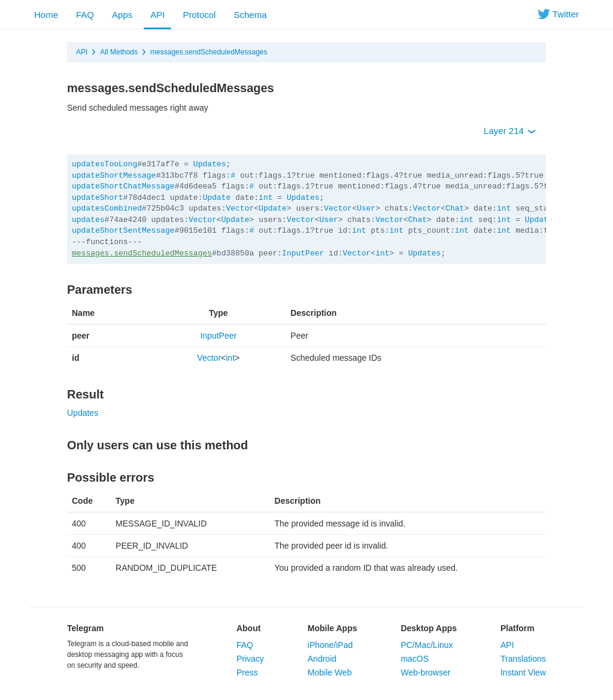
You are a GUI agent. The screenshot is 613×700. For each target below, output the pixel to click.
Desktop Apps (429, 628)
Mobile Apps (333, 628)
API (157, 15)
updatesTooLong (104, 164)
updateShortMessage (114, 176)
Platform (518, 628)
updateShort (98, 198)
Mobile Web (330, 672)
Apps (122, 15)
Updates (210, 164)
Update (216, 198)
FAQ (85, 15)
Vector (240, 209)
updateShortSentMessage (123, 231)
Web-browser (425, 672)
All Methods (119, 52)
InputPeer (303, 253)
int (265, 198)
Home (46, 15)
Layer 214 (510, 131)
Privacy (250, 659)
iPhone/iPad (330, 645)
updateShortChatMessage (123, 186)
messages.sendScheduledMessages (209, 52)
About (248, 628)
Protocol (199, 15)
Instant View (523, 672)
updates (88, 220)
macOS (415, 659)
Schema (250, 15)
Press (247, 672)
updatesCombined (107, 209)
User (366, 209)
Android (322, 659)
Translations (523, 659)
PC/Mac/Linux (427, 645)
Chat (455, 209)
